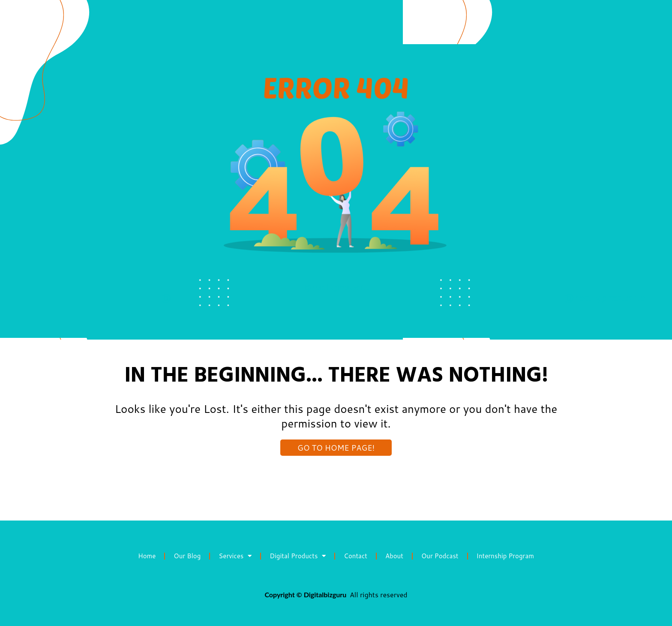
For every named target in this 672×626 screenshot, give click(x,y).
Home (147, 556)
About (394, 556)
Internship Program (505, 556)
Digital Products (298, 556)
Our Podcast (440, 556)
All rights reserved (379, 594)
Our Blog (187, 556)
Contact (355, 556)
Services (235, 556)
